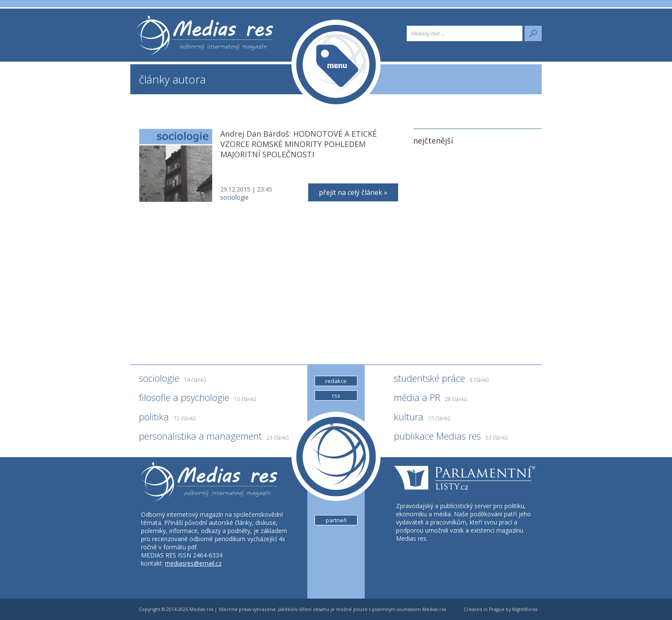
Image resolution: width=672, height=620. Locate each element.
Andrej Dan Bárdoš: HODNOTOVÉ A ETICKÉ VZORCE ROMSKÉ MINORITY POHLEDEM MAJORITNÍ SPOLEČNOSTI (298, 144)
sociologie (234, 197)
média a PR (430, 399)
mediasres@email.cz (193, 563)
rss (336, 395)
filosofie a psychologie (198, 399)
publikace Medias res (451, 438)
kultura (422, 419)
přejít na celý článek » (353, 192)
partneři (336, 520)
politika (167, 419)
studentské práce (441, 380)
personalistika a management (214, 438)
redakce (336, 381)
